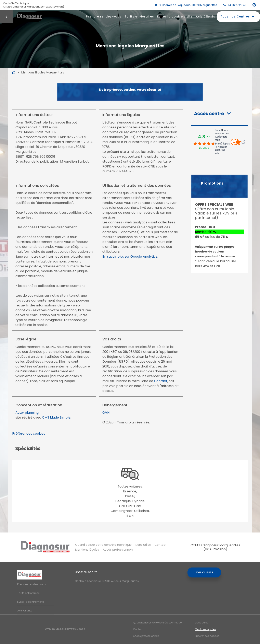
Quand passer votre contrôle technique (103, 545)
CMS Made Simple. (57, 417)
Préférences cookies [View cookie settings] (29, 434)
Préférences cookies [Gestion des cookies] (207, 636)
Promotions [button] (212, 183)
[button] (212, 114)
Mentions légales (87, 550)
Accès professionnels (118, 550)
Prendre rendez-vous (104, 16)
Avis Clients (205, 16)
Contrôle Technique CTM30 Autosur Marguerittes (107, 581)
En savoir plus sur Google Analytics (130, 256)
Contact (161, 381)
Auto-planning (27, 413)
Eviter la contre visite (175, 16)
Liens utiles (143, 545)
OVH (106, 413)
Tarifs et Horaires (139, 16)
